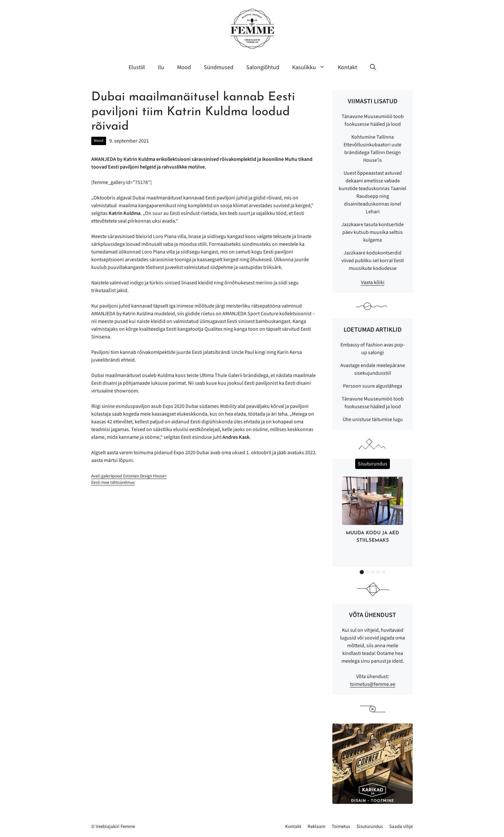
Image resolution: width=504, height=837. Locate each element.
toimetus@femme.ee (373, 684)
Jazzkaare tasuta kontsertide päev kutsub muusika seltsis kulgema (373, 232)
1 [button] (362, 572)
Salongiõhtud (263, 67)
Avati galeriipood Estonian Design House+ (129, 476)
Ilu (161, 67)
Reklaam (316, 827)
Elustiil (137, 67)
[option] (373, 511)
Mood (184, 67)
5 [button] (384, 572)
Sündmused (219, 67)
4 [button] (378, 572)
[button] (373, 68)
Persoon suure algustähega (373, 386)
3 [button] (373, 572)
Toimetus (341, 827)
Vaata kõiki (373, 282)
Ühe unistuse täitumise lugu (373, 419)
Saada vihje (401, 827)
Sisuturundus (370, 827)
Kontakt (347, 67)
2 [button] (367, 572)
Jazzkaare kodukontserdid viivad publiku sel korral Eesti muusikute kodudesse (373, 261)
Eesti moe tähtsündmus (113, 482)
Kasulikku (312, 68)
